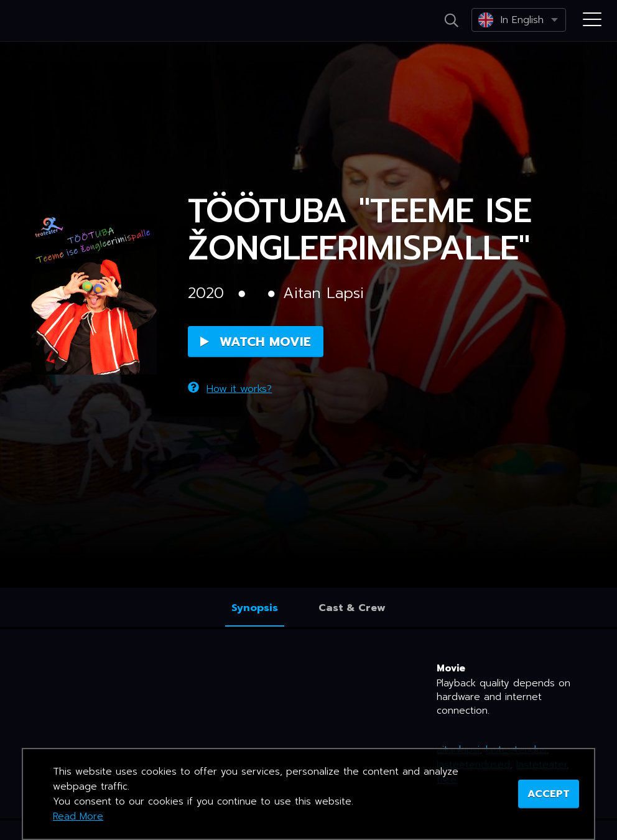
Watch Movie (256, 342)
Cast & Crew (352, 608)
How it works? (230, 389)
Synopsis (255, 608)
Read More (78, 816)
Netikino (62, 21)
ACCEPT (549, 794)
